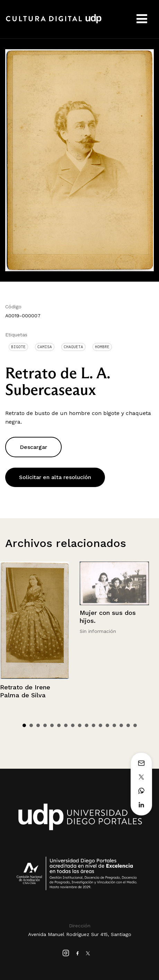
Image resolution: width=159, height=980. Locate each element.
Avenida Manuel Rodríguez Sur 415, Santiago (80, 934)
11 (94, 725)
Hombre (102, 347)
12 (100, 725)
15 (121, 725)
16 (128, 725)
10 (87, 725)
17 (135, 725)
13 (107, 725)
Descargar (33, 447)
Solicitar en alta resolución (55, 477)
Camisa (45, 347)
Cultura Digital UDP (54, 23)
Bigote (18, 347)
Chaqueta (73, 347)
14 (114, 725)
